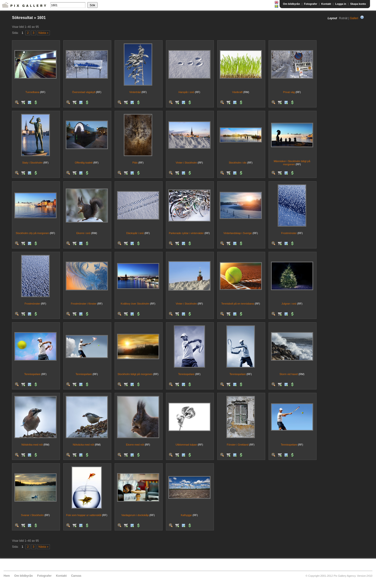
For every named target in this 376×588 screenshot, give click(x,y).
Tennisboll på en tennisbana (238, 304)
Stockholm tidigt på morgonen (135, 374)
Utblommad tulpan (186, 445)
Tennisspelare (32, 374)
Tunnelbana (32, 92)
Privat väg (289, 92)
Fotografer (311, 4)
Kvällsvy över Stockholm (135, 304)
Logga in (341, 4)
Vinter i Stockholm (186, 163)
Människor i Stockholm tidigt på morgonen (292, 163)
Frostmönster (289, 233)
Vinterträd (135, 92)
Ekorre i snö (83, 233)
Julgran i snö (289, 304)
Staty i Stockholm (32, 163)
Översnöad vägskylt (84, 92)
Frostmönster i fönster (84, 304)
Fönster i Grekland (238, 445)
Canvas (76, 576)
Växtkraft (237, 92)
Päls (135, 163)
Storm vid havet (289, 374)
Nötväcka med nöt (83, 445)
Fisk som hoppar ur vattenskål (84, 515)
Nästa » (43, 33)
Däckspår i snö (135, 233)
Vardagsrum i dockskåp (135, 515)
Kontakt (326, 4)
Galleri (354, 18)
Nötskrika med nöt (32, 445)
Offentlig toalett (84, 163)
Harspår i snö (186, 92)
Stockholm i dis (238, 163)
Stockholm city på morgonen (32, 233)
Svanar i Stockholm (32, 515)
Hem (7, 576)
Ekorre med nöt (135, 445)
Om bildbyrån (291, 4)
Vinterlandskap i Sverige (238, 233)
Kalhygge (186, 515)
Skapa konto (358, 4)
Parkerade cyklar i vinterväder (186, 233)
